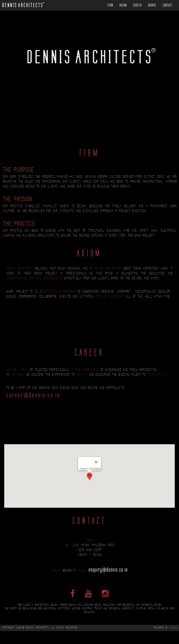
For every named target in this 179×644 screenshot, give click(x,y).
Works (152, 5)
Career (137, 5)
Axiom (123, 5)
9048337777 (70, 571)
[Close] (96, 462)
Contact (168, 5)
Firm (110, 5)
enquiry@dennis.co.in (108, 570)
